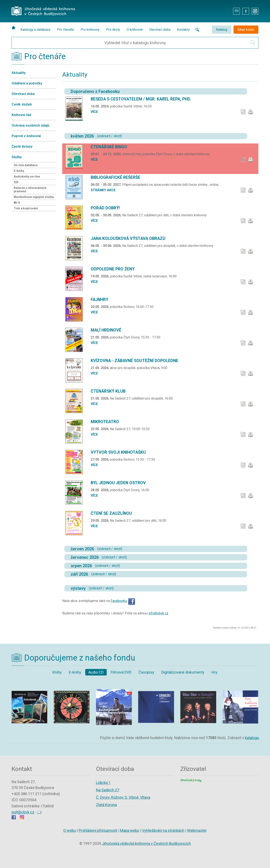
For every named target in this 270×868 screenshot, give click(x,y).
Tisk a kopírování (26, 208)
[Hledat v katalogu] (253, 42)
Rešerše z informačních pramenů (30, 190)
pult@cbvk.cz (23, 812)
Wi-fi (17, 203)
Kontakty (183, 30)
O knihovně (135, 30)
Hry (215, 672)
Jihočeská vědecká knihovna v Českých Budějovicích (146, 843)
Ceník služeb (22, 104)
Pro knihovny (90, 30)
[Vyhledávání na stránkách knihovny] (196, 30)
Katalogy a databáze (35, 30)
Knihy (57, 672)
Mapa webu (130, 830)
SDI (16, 182)
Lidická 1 (103, 783)
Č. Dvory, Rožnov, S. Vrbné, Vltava (123, 797)
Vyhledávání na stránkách (163, 830)
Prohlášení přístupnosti (98, 830)
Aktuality (19, 73)
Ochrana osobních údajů (30, 125)
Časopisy (146, 672)
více (94, 112)
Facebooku (119, 601)
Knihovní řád (21, 115)
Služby (17, 157)
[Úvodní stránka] (14, 28)
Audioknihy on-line (27, 177)
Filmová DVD (121, 672)
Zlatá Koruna (106, 805)
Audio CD (96, 672)
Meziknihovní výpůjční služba (34, 197)
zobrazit (104, 136)
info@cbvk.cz (158, 613)
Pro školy (113, 30)
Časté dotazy (22, 146)
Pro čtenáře (65, 30)
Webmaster (197, 830)
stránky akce (103, 190)
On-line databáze (26, 165)
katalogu (252, 738)
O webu (70, 830)
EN (237, 11)
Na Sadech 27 (108, 790)
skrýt (117, 136)
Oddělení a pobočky (27, 83)
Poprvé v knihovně (26, 136)
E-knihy (19, 171)
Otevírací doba (160, 30)
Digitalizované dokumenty (183, 672)
